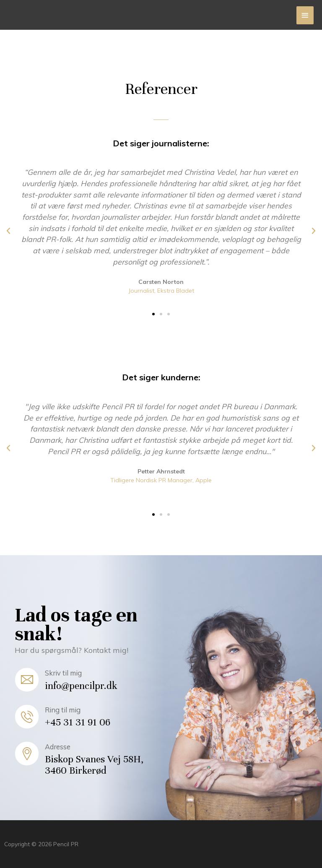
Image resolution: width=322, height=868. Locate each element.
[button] (153, 314)
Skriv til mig (63, 673)
